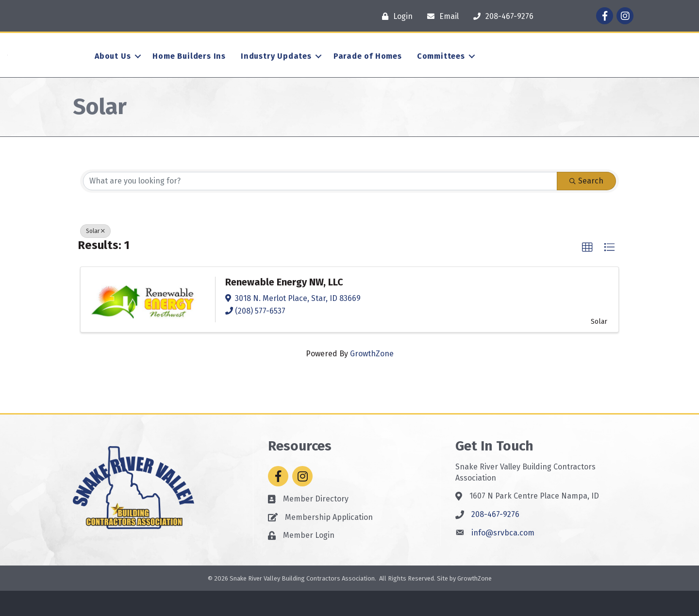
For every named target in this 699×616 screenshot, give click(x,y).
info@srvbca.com (503, 558)
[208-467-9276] (501, 16)
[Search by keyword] (320, 206)
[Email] (441, 16)
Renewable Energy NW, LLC (284, 307)
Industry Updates (276, 69)
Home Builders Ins (189, 69)
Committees (441, 69)
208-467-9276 (495, 540)
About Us (113, 69)
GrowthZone (372, 379)
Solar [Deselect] (95, 256)
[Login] (395, 16)
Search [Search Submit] (586, 206)
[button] (587, 272)
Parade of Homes (368, 69)
